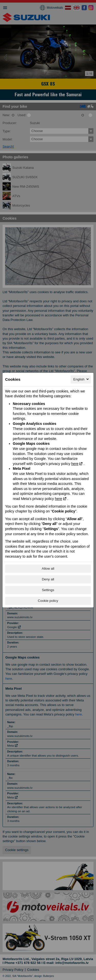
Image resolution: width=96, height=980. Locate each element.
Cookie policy (48, 601)
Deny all (48, 579)
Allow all (48, 569)
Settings (48, 590)
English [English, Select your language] (81, 379)
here (75, 464)
